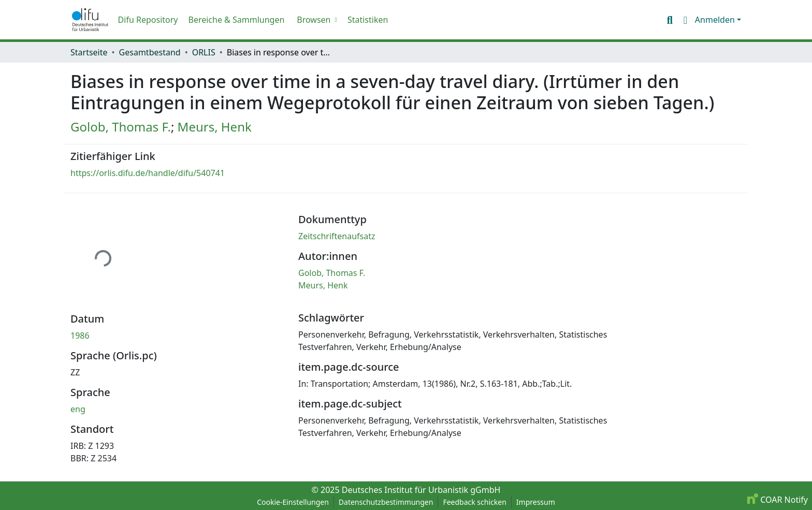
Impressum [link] (536, 502)
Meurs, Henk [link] (215, 127)
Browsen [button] (314, 20)
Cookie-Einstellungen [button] (293, 502)
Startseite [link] (89, 52)
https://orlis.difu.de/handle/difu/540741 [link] (148, 173)
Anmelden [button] (716, 20)
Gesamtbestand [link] (150, 52)
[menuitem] (316, 20)
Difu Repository (148, 20)
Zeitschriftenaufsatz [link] (337, 236)
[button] (90, 20)
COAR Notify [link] (778, 500)
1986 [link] (80, 336)
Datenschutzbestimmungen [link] (386, 502)
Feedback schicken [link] (474, 502)
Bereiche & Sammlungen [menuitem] (236, 20)
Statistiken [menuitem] (368, 20)
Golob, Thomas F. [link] (121, 127)
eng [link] (78, 409)
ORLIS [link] (204, 52)
